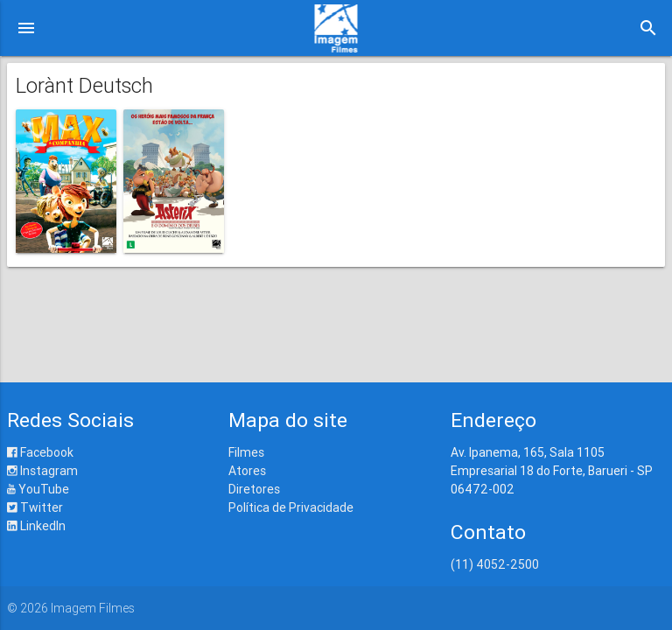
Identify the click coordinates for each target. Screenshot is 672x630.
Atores (247, 471)
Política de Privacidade (291, 507)
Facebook (40, 452)
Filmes (246, 452)
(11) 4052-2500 (495, 564)
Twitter (35, 507)
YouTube (38, 489)
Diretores (254, 489)
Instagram (42, 471)
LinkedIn (36, 526)
